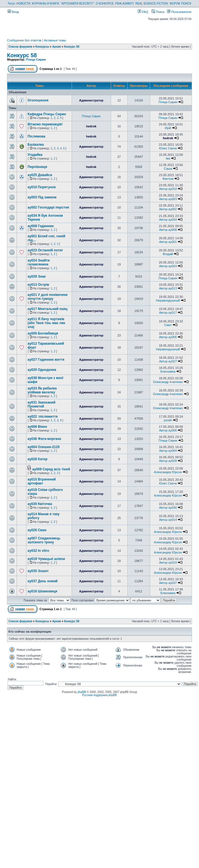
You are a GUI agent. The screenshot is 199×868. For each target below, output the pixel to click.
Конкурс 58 (72, 47)
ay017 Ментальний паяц (48, 309)
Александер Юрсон (168, 472)
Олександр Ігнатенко (168, 382)
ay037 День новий (43, 581)
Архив (57, 47)
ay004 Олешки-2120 (44, 447)
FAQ (143, 12)
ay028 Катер (38, 459)
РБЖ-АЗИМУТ (125, 4)
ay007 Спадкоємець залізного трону (44, 540)
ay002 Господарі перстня (48, 207)
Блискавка (168, 371)
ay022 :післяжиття (43, 417)
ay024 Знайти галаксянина (39, 262)
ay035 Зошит (38, 571)
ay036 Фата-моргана (44, 439)
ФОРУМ (175, 4)
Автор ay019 (168, 563)
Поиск (158, 12)
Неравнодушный (168, 300)
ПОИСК (186, 4)
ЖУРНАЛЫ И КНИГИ (45, 4)
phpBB (82, 692)
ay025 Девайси (40, 175)
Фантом (168, 179)
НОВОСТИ (23, 4)
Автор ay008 (168, 230)
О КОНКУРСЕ (105, 4)
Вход (13, 12)
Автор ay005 (168, 337)
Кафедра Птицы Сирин (47, 114)
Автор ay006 (168, 430)
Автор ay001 (168, 242)
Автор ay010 (168, 189)
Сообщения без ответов (24, 40)
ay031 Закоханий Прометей (41, 404)
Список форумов (20, 47)
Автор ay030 (168, 508)
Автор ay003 (168, 199)
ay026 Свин (37, 530)
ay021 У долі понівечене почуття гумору (48, 297)
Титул (11, 4)
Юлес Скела (168, 148)
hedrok (91, 126)
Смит (168, 325)
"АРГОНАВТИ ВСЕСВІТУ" (77, 4)
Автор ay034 (168, 220)
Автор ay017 (168, 313)
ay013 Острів (38, 285)
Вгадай (168, 254)
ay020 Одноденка (42, 370)
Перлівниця (37, 167)
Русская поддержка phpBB (99, 695)
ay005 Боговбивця (43, 333)
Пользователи (179, 12)
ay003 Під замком (42, 197)
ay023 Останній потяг (45, 250)
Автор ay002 (168, 209)
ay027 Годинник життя (46, 360)
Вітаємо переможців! (45, 124)
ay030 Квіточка (40, 504)
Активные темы (55, 40)
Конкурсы (42, 47)
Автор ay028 (168, 461)
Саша (168, 169)
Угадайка (35, 155)
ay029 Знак (37, 276)
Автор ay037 (168, 583)
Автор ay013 (168, 288)
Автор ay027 (168, 361)
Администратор (91, 100)
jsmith (168, 420)
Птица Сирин (36, 59)
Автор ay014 (168, 520)
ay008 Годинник (41, 226)
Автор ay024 (168, 266)
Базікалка (36, 145)
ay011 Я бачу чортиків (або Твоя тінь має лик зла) (46, 323)
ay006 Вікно (37, 427)
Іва (168, 158)
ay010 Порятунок (42, 187)
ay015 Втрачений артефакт (42, 481)
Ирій (168, 128)
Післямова (36, 136)
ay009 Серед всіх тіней (51, 469)
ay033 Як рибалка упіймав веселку (42, 390)
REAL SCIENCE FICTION (152, 4)
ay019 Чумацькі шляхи (46, 559)
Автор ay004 (168, 451)
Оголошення (38, 100)
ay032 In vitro (38, 551)
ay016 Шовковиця (42, 591)
